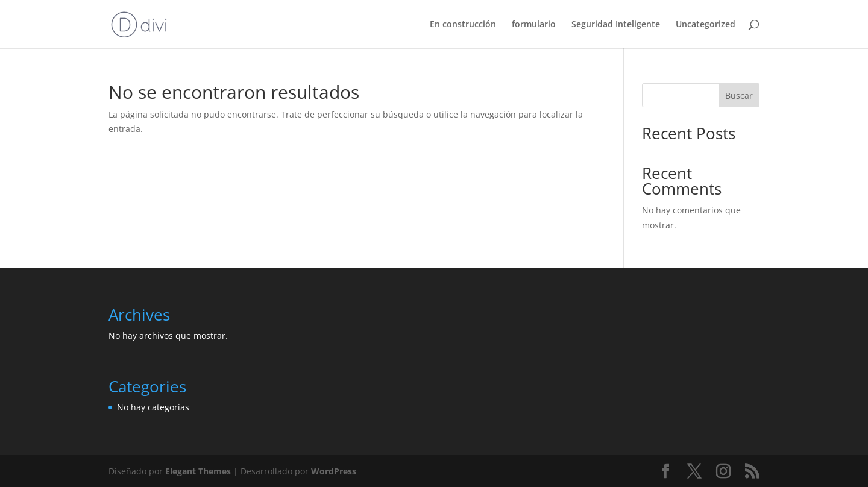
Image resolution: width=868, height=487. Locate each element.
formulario (534, 25)
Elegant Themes (198, 471)
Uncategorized (706, 25)
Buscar (739, 96)
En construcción (463, 25)
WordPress (334, 471)
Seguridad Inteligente (616, 25)
